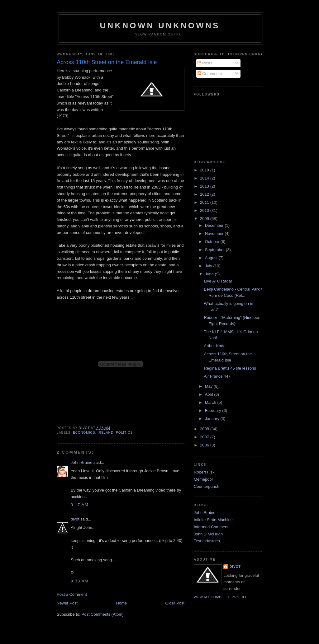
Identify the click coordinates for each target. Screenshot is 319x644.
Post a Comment (72, 594)
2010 (205, 210)
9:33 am (80, 581)
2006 (205, 445)
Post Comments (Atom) (103, 614)
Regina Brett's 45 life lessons (230, 368)
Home (122, 603)
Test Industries (207, 541)
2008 (205, 429)
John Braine (81, 462)
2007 (205, 437)
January (213, 419)
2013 (205, 186)
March (211, 402)
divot (75, 519)
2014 (205, 178)
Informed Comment (211, 527)
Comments (210, 74)
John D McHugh (208, 534)
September (215, 250)
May (209, 386)
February (214, 411)
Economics (84, 433)
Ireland (105, 433)
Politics (124, 433)
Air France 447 (217, 376)
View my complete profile (221, 597)
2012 (205, 194)
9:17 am (80, 505)
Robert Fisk (204, 472)
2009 (205, 219)
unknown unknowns (160, 26)
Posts (205, 63)
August (212, 258)
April (210, 394)
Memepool (203, 479)
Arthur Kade (214, 346)
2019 (205, 170)
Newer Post (67, 603)
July (209, 266)
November (215, 233)
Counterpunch (207, 486)
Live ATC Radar (218, 281)
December (215, 225)
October (213, 242)
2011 (205, 202)
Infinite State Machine (213, 520)
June (210, 274)
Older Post (175, 603)
